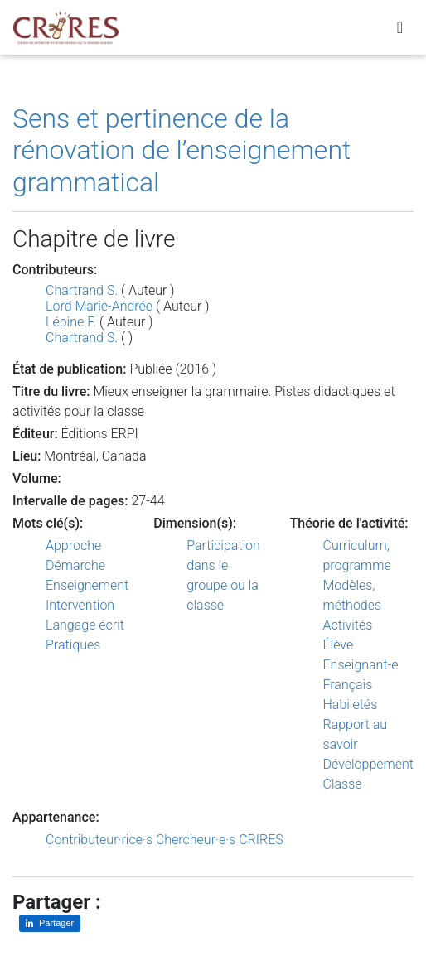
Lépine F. (71, 322)
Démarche (75, 565)
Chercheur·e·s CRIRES (220, 840)
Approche (73, 546)
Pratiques (73, 645)
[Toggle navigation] (400, 27)
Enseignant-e (361, 665)
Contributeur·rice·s (99, 840)
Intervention (80, 605)
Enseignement (87, 585)
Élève (339, 645)
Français (348, 685)
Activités (348, 625)
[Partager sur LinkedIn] (50, 923)
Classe (343, 784)
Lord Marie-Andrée (99, 306)
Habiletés (351, 705)
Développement (369, 764)
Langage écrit (85, 625)
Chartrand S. (82, 290)
